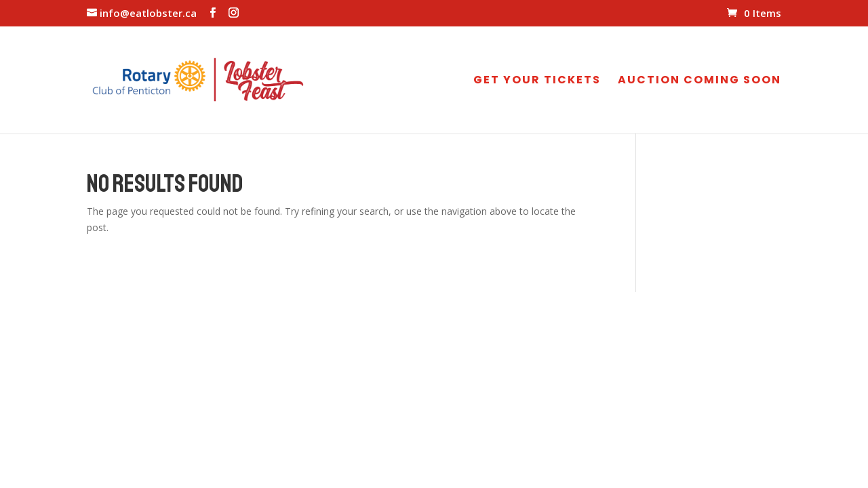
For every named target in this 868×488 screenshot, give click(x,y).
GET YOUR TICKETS (537, 81)
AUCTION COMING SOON (699, 81)
